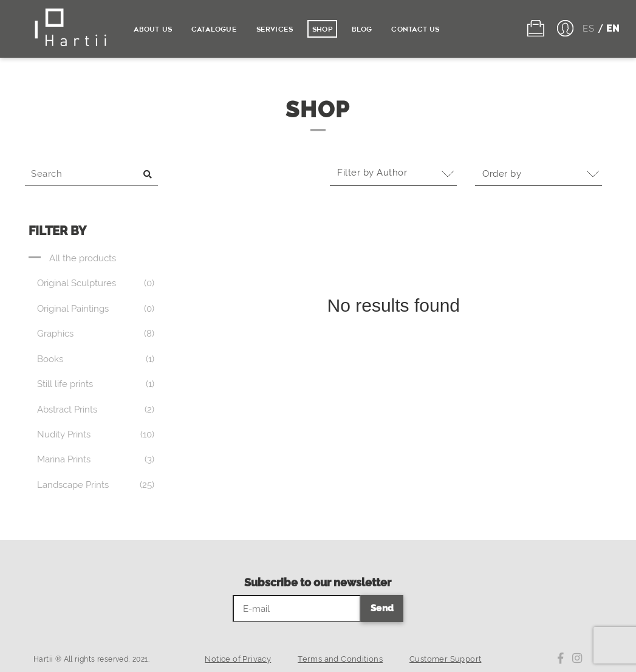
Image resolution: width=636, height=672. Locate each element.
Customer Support (445, 659)
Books (50, 359)
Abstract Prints (67, 410)
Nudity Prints (64, 434)
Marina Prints (64, 459)
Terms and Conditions (340, 659)
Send (382, 608)
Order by (506, 174)
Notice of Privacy (238, 659)
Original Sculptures (77, 283)
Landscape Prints (73, 485)
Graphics (55, 334)
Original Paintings (73, 309)
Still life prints (65, 384)
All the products (83, 258)
